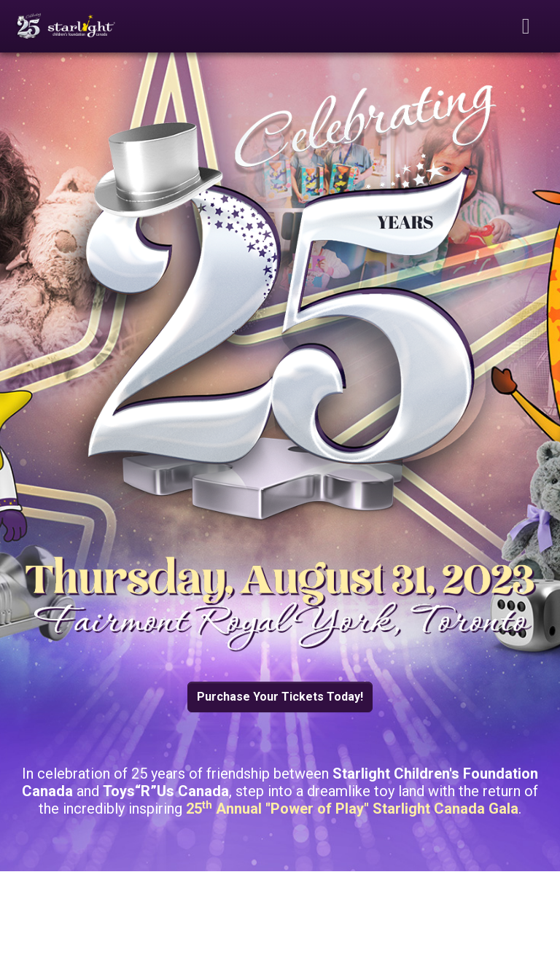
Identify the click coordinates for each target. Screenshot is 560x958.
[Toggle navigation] (526, 26)
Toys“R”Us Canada (166, 791)
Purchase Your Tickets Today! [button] (280, 697)
